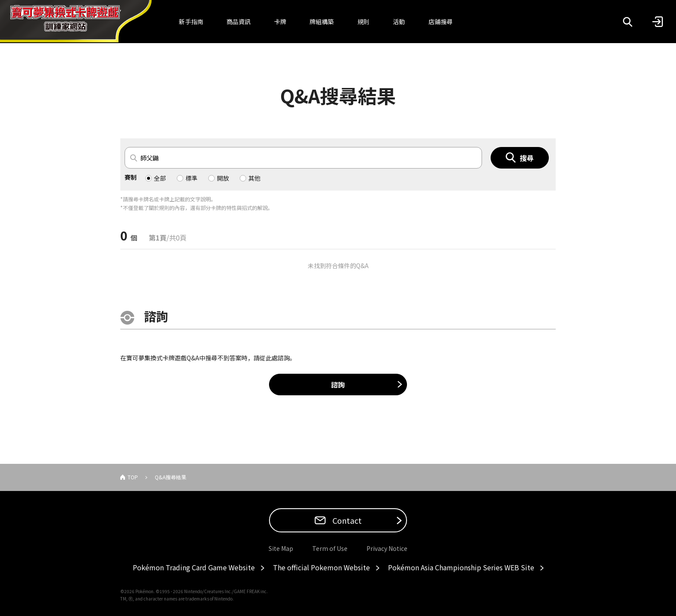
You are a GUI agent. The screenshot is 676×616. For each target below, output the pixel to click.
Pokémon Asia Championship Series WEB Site (461, 567)
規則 (363, 22)
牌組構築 (322, 22)
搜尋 (527, 158)
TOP (133, 477)
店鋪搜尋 (441, 22)
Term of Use (330, 548)
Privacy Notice (387, 548)
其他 (254, 178)
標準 (191, 178)
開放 (223, 178)
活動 (399, 22)
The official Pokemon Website (321, 567)
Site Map (281, 548)
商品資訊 (238, 22)
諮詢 (338, 385)
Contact (346, 520)
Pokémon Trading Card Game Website (194, 567)
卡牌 (280, 22)
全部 (160, 178)
